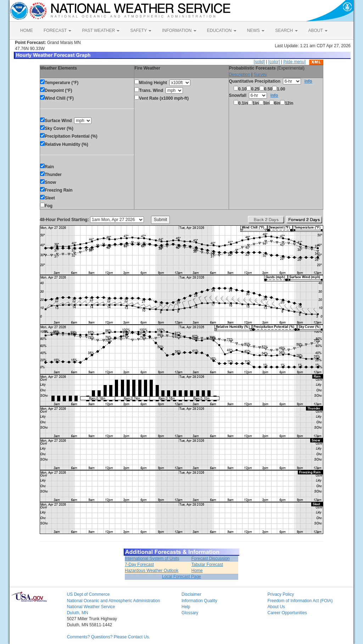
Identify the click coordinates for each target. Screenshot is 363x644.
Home (197, 571)
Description (240, 75)
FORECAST (57, 31)
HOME (27, 31)
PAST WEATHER (101, 31)
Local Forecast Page (181, 577)
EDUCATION (222, 31)
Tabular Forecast (207, 565)
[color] (274, 62)
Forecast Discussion (211, 558)
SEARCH (286, 31)
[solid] (259, 62)
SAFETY (141, 31)
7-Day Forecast (139, 565)
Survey (260, 75)
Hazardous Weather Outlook (152, 571)
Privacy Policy (281, 594)
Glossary (190, 613)
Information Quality (199, 601)
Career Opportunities (287, 613)
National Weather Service (91, 607)
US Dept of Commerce (88, 594)
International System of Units (152, 558)
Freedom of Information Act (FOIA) (300, 601)
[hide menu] (294, 62)
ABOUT (318, 31)
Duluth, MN (78, 613)
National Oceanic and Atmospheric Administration (114, 601)
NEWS (256, 31)
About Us (276, 607)
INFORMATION (179, 31)
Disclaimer (191, 594)
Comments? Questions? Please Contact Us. (109, 637)
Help (186, 607)
